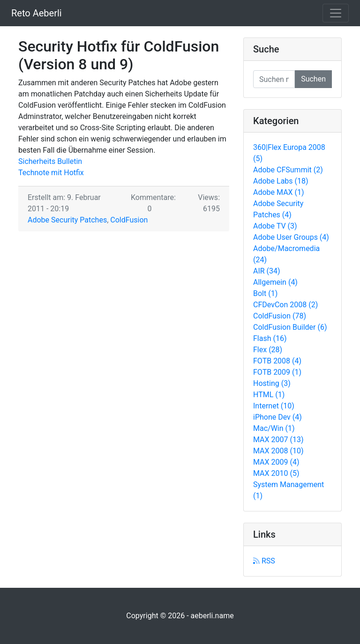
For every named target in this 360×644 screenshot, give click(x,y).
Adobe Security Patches (67, 220)
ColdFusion (129, 220)
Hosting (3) (272, 383)
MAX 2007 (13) (278, 440)
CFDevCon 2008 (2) (285, 305)
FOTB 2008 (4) (277, 361)
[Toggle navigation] (336, 13)
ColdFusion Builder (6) (290, 327)
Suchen (313, 79)
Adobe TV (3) (275, 226)
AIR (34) (267, 271)
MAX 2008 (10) (278, 451)
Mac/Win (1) (274, 428)
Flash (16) (270, 338)
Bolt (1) (265, 293)
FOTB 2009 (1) (277, 372)
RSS (264, 561)
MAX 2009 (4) (276, 462)
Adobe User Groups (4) (291, 237)
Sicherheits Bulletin (50, 161)
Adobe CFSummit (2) (288, 170)
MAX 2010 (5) (276, 473)
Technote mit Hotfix (51, 173)
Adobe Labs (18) (281, 181)
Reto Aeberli (37, 13)
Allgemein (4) (275, 282)
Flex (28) (268, 350)
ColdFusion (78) (280, 316)
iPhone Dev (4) (277, 417)
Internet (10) (274, 406)
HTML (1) (269, 395)
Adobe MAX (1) (279, 192)
